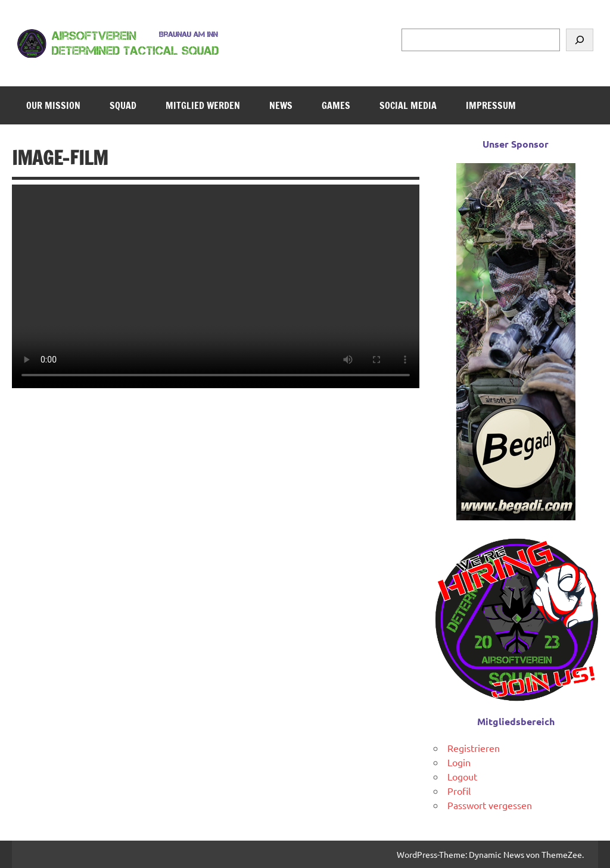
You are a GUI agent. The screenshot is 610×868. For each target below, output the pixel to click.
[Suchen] (580, 40)
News (281, 105)
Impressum (491, 105)
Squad (123, 105)
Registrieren (474, 748)
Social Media (408, 105)
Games (336, 105)
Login (459, 762)
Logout (462, 776)
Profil (459, 791)
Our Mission (53, 105)
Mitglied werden (203, 105)
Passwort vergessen (490, 805)
